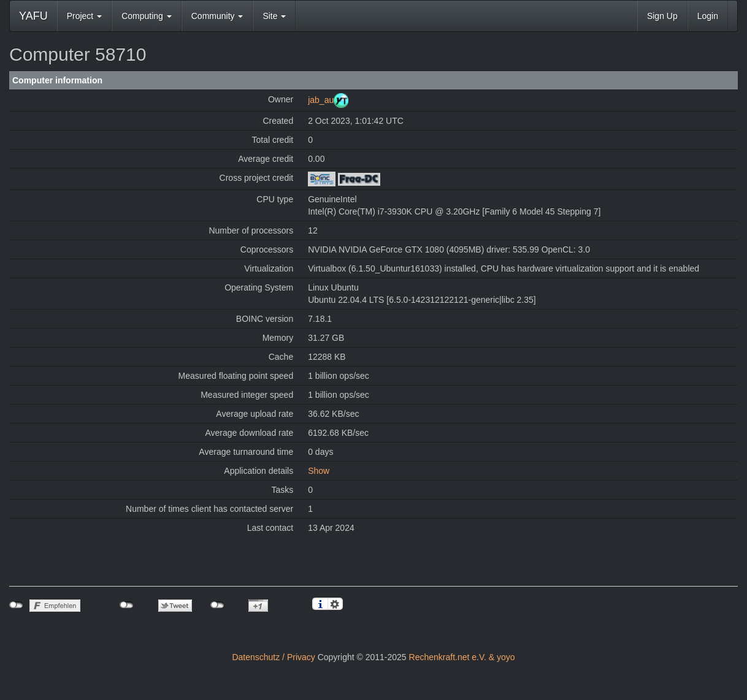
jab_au (321, 100)
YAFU (33, 16)
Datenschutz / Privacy (273, 657)
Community (217, 16)
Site (274, 16)
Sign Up (662, 16)
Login (708, 16)
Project (84, 16)
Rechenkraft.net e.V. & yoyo (462, 657)
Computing (147, 16)
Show (319, 471)
